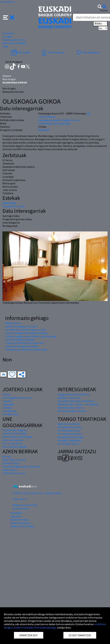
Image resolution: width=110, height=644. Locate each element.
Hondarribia (9, 411)
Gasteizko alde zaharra (71, 408)
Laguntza (16, 516)
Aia (89, 113)
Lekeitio (7, 401)
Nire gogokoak (88, 52)
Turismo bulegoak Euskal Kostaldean (26, 333)
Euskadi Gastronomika (70, 437)
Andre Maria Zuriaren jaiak (17, 437)
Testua (104, 10)
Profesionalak (21, 508)
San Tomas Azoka (12, 443)
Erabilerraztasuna (20, 523)
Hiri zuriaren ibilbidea (70, 434)
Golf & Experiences (68, 444)
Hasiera (7, 76)
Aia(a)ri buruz (13, 323)
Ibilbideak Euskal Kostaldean (22, 346)
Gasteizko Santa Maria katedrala (76, 401)
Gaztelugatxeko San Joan (17, 398)
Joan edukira (7, 2)
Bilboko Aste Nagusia (15, 430)
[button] (9, 17)
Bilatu (100, 24)
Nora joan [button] (8, 33)
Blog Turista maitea (14, 460)
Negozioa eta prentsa (25, 505)
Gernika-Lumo (11, 414)
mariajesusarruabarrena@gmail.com (59, 120)
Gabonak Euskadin (13, 440)
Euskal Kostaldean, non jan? (21, 326)
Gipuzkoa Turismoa (13, 206)
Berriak (7, 456)
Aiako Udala (9, 203)
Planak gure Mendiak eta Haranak (24, 343)
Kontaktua (16, 513)
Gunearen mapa (19, 520)
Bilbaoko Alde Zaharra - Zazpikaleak (78, 404)
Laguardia (8, 404)
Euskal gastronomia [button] (14, 40)
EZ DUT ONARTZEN (80, 635)
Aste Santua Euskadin (15, 447)
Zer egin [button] (7, 36)
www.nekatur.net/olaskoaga (54, 123)
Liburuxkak (20, 52)
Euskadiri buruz (11, 463)
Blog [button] (5, 46)
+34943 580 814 (47, 117)
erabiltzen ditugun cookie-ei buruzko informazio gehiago (55, 626)
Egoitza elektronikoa (22, 526)
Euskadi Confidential (69, 440)
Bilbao (6, 394)
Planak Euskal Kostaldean (20, 340)
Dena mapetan (53, 52)
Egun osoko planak (68, 424)
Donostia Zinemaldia (14, 433)
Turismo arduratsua (14, 473)
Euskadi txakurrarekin (70, 427)
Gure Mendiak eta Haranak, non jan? (25, 330)
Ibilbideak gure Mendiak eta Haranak (26, 349)
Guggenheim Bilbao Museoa (73, 394)
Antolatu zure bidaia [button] (14, 43)
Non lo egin (9, 79)
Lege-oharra (20, 499)
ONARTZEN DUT (29, 635)
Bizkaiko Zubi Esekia (69, 398)
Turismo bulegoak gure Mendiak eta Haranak (31, 336)
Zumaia (7, 408)
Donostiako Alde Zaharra (72, 411)
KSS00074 (44, 130)
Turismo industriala (69, 430)
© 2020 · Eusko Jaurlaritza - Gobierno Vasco (37, 493)
